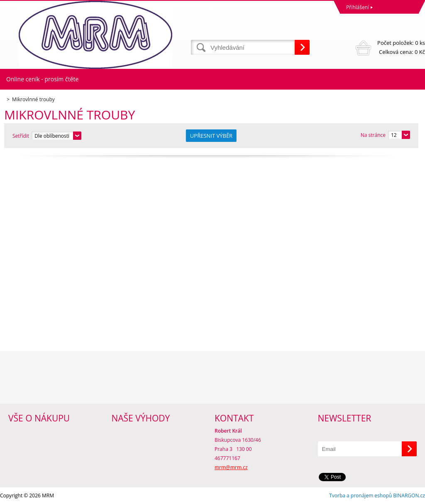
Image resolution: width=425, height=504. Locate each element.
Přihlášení (358, 7)
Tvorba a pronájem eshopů (360, 495)
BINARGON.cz (409, 495)
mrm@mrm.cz (231, 467)
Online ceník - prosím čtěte (42, 79)
